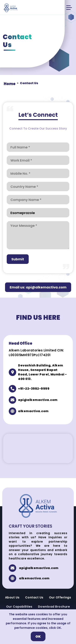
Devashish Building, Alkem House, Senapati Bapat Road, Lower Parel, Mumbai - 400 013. (42, 372)
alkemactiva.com (33, 411)
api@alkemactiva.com (38, 400)
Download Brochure (54, 607)
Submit (18, 259)
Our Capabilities (19, 607)
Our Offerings (60, 597)
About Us (12, 597)
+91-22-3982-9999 (34, 389)
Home (10, 84)
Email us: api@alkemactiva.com (38, 287)
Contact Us (34, 597)
